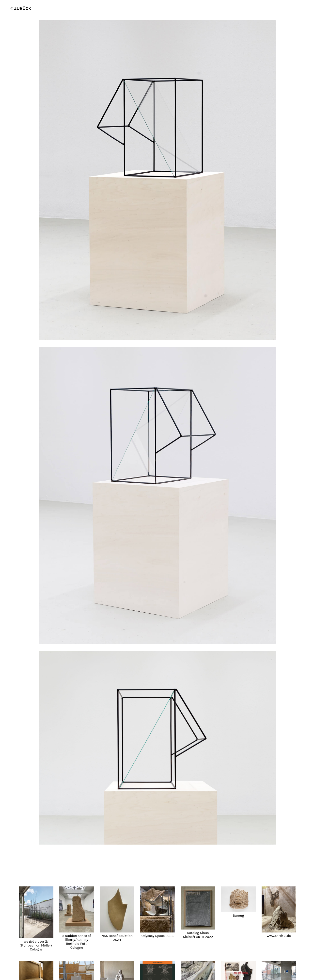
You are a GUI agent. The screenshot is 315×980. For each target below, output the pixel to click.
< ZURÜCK (21, 8)
